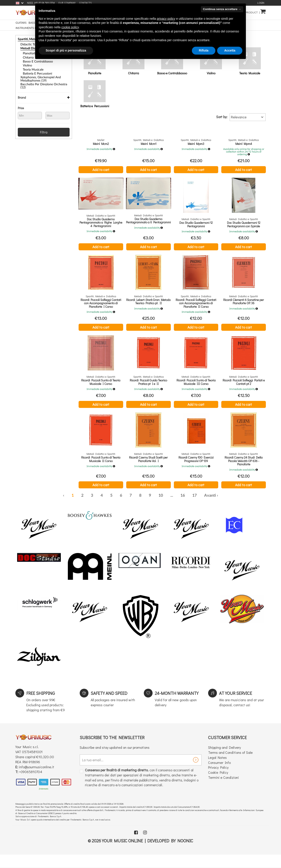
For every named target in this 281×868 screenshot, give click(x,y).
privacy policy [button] (166, 19)
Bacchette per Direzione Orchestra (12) (43, 81)
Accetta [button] (230, 50)
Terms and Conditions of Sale (230, 765)
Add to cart (101, 170)
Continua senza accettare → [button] (222, 9)
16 (183, 508)
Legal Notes (217, 770)
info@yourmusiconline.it (37, 780)
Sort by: (222, 117)
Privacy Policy (218, 780)
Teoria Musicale (32, 68)
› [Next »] (217, 508)
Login (261, 3)
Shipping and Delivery (224, 760)
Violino (27, 64)
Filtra (44, 125)
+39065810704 (31, 785)
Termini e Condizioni (223, 790)
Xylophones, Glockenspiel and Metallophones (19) (38, 76)
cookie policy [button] (70, 27)
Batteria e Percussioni (35, 71)
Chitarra (27, 56)
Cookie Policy (218, 785)
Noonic (185, 853)
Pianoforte (29, 53)
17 (195, 508)
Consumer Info (219, 775)
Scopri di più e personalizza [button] (66, 50)
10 (161, 508)
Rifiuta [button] (204, 50)
